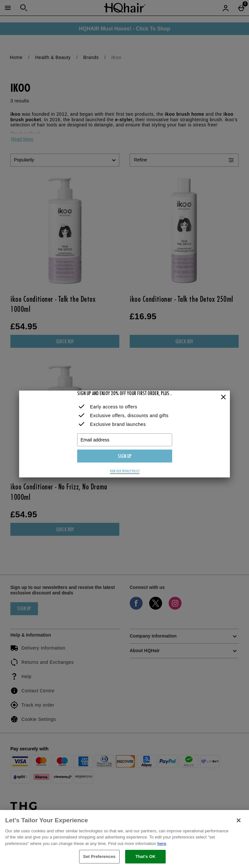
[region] (124, 839)
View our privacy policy (125, 472)
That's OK (146, 856)
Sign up (125, 457)
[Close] (223, 397)
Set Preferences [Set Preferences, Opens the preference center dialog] (99, 856)
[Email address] (125, 440)
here (162, 844)
